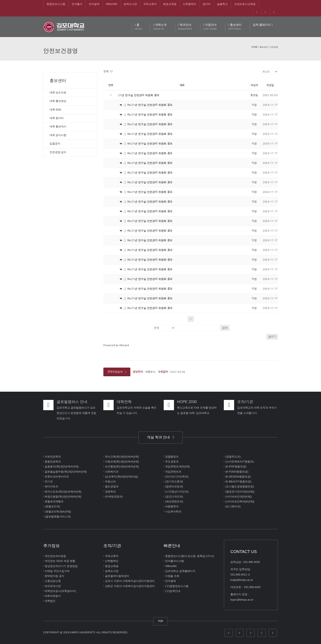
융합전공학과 (53, 462)
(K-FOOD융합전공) (237, 471)
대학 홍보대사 (58, 126)
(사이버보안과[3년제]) (239, 497)
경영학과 (110, 491)
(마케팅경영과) (114, 497)
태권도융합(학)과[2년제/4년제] (63, 497)
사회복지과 (112, 471)
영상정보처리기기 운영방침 (61, 566)
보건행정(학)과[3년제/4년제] (122, 466)
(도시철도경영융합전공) (240, 486)
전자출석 (77, 4)
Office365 (111, 4)
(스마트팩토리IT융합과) (240, 462)
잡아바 (207, 4)
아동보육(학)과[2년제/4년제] (122, 462)
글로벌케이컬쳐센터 (117, 576)
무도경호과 (172, 462)
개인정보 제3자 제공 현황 (60, 561)
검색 (225, 328)
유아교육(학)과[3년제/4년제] (122, 457)
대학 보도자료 (58, 93)
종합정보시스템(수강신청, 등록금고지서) (190, 556)
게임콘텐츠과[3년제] (177, 466)
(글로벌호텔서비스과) (58, 516)
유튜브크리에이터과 (57, 477)
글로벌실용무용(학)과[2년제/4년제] (66, 471)
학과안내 (185, 27)
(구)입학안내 (173, 591)
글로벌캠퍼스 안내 (72, 402)
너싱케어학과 (173, 511)
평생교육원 (170, 4)
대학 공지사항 (58, 135)
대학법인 (50, 601)
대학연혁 (124, 402)
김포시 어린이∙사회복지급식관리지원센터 (130, 581)
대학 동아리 (57, 118)
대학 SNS (55, 110)
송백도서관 (130, 4)
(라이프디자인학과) (177, 477)
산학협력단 (190, 4)
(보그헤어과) (233, 506)
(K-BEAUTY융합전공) (238, 482)
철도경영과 (112, 486)
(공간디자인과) (174, 497)
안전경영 (274, 47)
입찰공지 (55, 144)
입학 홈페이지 (263, 25)
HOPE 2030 (187, 402)
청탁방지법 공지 (54, 576)
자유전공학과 (53, 457)
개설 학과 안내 (160, 437)
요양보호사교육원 (245, 4)
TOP (160, 621)
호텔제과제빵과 (54, 501)
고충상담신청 (53, 581)
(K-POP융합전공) (236, 466)
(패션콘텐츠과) (174, 501)
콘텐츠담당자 (117, 372)
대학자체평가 (53, 596)
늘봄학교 (222, 4)
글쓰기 (272, 337)
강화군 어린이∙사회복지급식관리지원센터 (130, 586)
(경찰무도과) (233, 457)
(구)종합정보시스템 (177, 586)
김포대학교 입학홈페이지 (180, 571)
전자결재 (94, 4)
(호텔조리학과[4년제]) (58, 511)
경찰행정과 (172, 457)
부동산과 (110, 482)
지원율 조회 (172, 576)
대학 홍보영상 (58, 101)
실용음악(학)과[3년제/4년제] (62, 466)
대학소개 (160, 27)
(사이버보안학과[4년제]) (240, 501)
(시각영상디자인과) (177, 491)
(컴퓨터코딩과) (174, 486)
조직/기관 (245, 402)
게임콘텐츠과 (173, 471)
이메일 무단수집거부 (57, 571)
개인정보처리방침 (55, 556)
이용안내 (210, 27)
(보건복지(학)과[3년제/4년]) (121, 477)
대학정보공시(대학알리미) (60, 591)
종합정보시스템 (56, 4)
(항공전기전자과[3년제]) (240, 491)
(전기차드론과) (174, 482)
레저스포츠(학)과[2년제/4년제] (63, 491)
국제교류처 (150, 4)
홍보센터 (235, 27)
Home (255, 47)
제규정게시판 (53, 586)
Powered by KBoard (116, 345)
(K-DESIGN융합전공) (238, 477)
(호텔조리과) (52, 506)
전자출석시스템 (175, 561)
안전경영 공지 (58, 152)
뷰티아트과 (51, 486)
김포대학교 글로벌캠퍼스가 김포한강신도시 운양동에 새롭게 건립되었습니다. (76, 413)
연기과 (49, 482)
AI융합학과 (172, 506)
